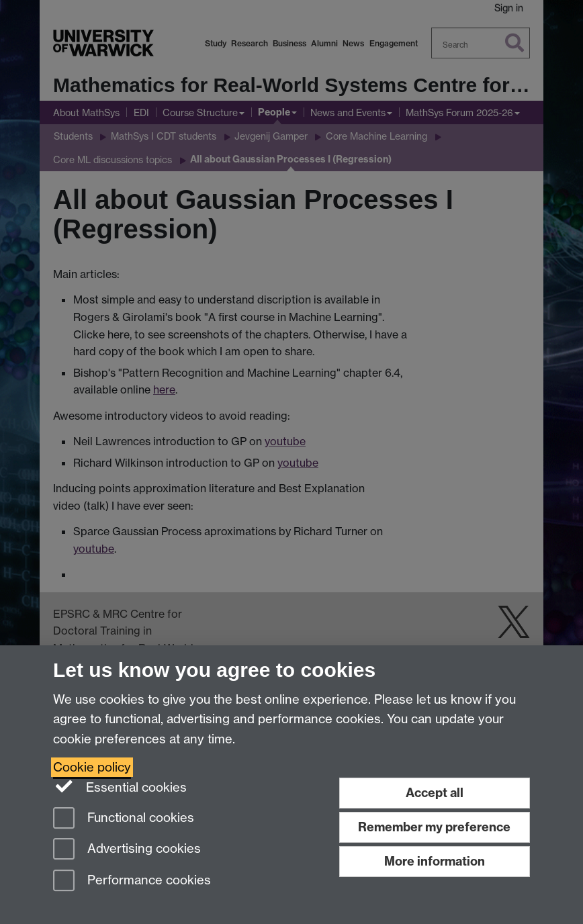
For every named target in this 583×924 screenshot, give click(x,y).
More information (435, 861)
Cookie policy (92, 767)
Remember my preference (434, 827)
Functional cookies (124, 819)
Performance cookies (132, 881)
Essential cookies (120, 786)
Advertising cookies (127, 850)
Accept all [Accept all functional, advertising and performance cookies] (435, 793)
